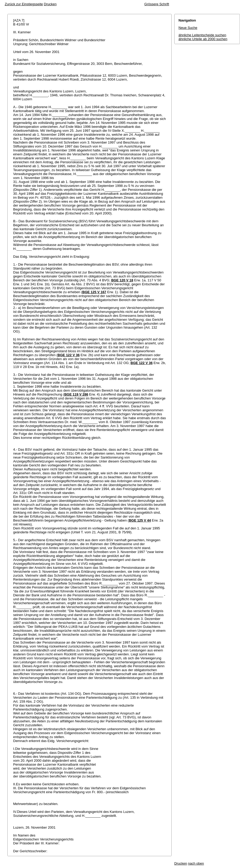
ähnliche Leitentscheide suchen (202, 35)
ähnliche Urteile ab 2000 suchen (203, 39)
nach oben (196, 863)
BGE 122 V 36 (69, 355)
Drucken (50, 4)
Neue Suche (188, 28)
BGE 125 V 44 (140, 520)
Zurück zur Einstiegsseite (24, 4)
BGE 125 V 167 (94, 292)
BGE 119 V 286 (76, 394)
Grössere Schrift (157, 4)
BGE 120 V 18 (122, 280)
